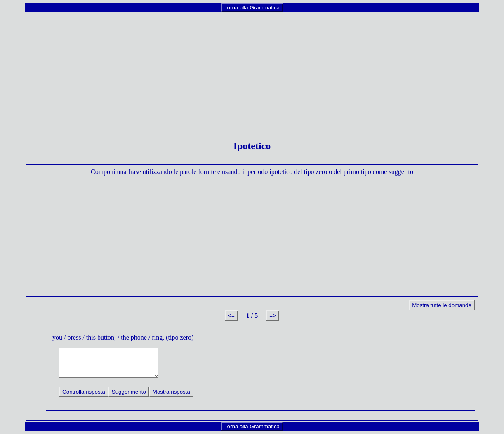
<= (231, 316)
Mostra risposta (171, 392)
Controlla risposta (84, 392)
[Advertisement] (252, 70)
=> (273, 316)
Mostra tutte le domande (442, 305)
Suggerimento (129, 392)
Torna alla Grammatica (252, 8)
